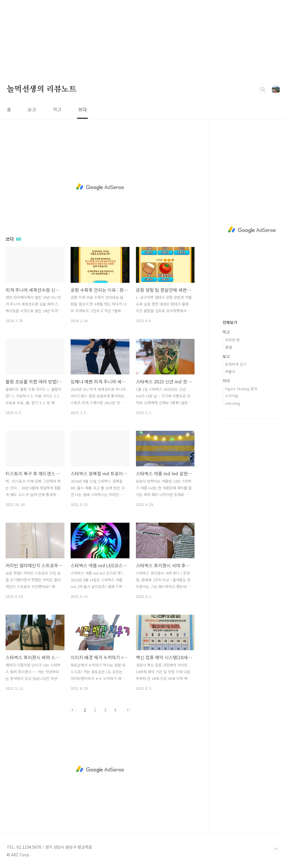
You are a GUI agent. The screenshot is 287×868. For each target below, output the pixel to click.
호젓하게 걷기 (236, 364)
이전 (73, 710)
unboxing (233, 403)
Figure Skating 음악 (241, 389)
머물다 (230, 371)
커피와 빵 (232, 340)
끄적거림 (232, 396)
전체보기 (230, 322)
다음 (128, 710)
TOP (276, 849)
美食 (229, 347)
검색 (263, 90)
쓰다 (82, 109)
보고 (32, 109)
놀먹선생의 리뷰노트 (42, 89)
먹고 (57, 109)
